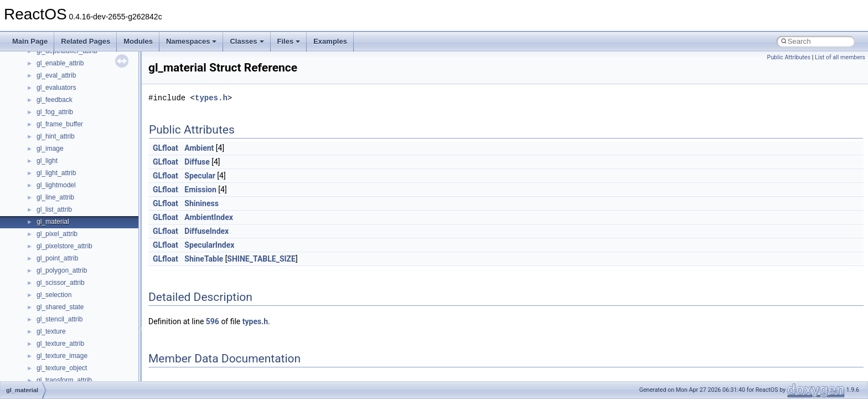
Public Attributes (789, 57)
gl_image (50, 149)
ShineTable (204, 259)
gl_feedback (55, 100)
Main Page (30, 41)
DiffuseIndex (206, 231)
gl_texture (51, 331)
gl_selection (54, 295)
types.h (211, 98)
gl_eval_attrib (56, 75)
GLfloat (166, 148)
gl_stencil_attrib (60, 319)
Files (289, 41)
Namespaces (192, 41)
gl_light (47, 161)
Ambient (199, 148)
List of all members (840, 57)
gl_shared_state (60, 307)
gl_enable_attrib (60, 63)
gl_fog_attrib (55, 112)
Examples (330, 41)
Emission (200, 190)
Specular (200, 176)
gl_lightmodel (56, 185)
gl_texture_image (62, 356)
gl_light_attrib (56, 173)
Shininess (201, 203)
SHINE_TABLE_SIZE (261, 259)
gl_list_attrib (54, 209)
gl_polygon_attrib (62, 270)
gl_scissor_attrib (61, 283)
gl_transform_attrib (64, 380)
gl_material (53, 222)
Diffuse (197, 162)
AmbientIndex (209, 217)
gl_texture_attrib (60, 344)
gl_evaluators (56, 88)
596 (213, 321)
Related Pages (86, 41)
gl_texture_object (62, 368)
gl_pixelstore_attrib (64, 246)
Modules (138, 41)
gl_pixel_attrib (57, 234)
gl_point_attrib (57, 258)
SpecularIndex (209, 245)
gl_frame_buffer (60, 124)
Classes (247, 41)
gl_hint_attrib (56, 136)
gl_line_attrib (55, 197)
